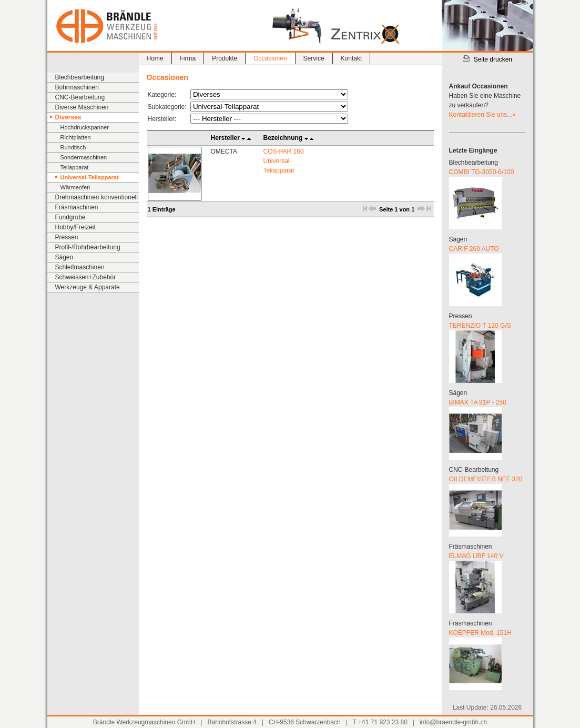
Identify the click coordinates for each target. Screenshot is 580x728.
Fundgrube (70, 217)
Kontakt (352, 58)
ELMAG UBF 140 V (476, 556)
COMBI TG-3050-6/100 (482, 172)
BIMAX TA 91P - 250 (478, 402)
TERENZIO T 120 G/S (480, 326)
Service (314, 58)
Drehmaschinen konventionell (96, 197)
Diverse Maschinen (82, 107)
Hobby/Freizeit (75, 227)
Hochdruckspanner (85, 127)
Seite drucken (487, 59)
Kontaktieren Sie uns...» (482, 115)
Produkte (225, 58)
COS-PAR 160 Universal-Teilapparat (284, 161)
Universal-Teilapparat (90, 177)
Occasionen (270, 58)
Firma (188, 58)
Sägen (64, 257)
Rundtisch (73, 147)
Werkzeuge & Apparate (88, 287)
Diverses (68, 117)
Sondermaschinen (84, 157)
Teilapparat (75, 167)
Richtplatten (76, 137)
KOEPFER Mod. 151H (480, 633)
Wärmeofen (75, 187)
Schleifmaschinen (80, 267)
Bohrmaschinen (77, 87)
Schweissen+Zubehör (86, 277)
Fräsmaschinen (77, 207)
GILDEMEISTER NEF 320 (486, 479)
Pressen (67, 237)
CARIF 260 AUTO (474, 249)
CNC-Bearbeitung (80, 97)
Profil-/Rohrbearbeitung (88, 247)
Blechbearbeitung (80, 77)
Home (155, 58)
